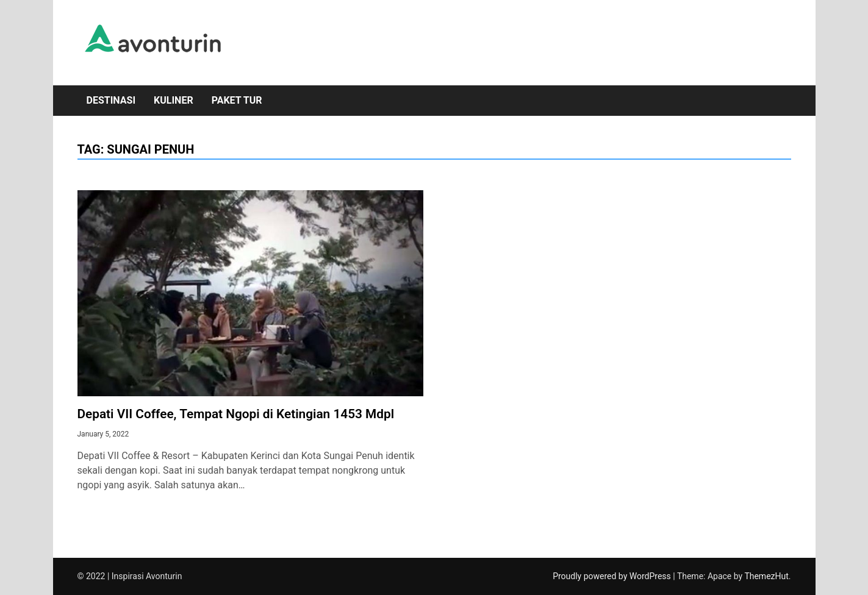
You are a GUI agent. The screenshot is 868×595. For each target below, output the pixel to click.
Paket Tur (237, 100)
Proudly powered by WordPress (613, 576)
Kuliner (174, 100)
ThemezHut (766, 576)
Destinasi (111, 100)
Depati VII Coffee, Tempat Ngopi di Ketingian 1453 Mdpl (236, 414)
